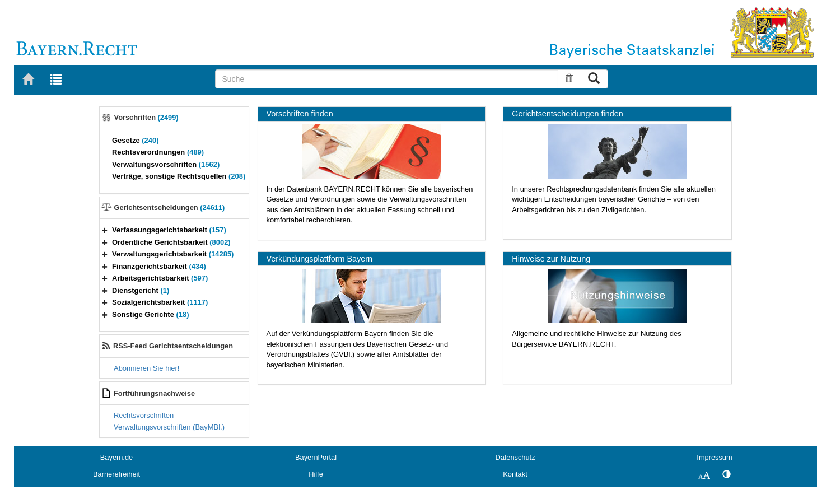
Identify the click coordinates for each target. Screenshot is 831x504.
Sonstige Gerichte (151, 314)
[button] (105, 230)
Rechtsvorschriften (144, 415)
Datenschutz (515, 457)
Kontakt (515, 474)
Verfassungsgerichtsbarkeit (169, 230)
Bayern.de (116, 457)
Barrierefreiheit (116, 474)
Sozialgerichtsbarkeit (160, 302)
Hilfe (316, 474)
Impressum (714, 457)
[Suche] (387, 79)
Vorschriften (146, 117)
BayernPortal (316, 457)
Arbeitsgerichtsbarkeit (160, 278)
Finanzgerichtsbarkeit (159, 266)
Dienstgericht (141, 290)
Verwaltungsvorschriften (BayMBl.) (169, 427)
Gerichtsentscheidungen (170, 207)
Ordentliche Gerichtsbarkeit (171, 242)
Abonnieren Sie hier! (146, 368)
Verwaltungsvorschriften (166, 164)
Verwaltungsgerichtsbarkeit (173, 254)
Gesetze (136, 140)
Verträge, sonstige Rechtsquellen (179, 176)
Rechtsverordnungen (158, 152)
